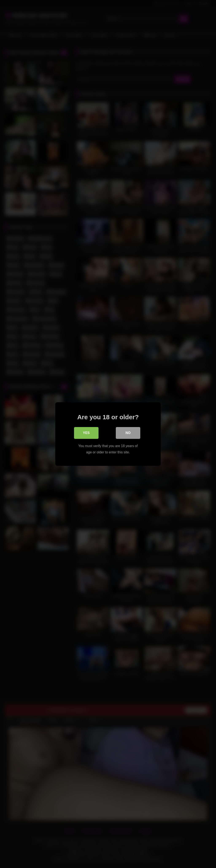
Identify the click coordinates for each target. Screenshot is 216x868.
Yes (86, 433)
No (128, 433)
